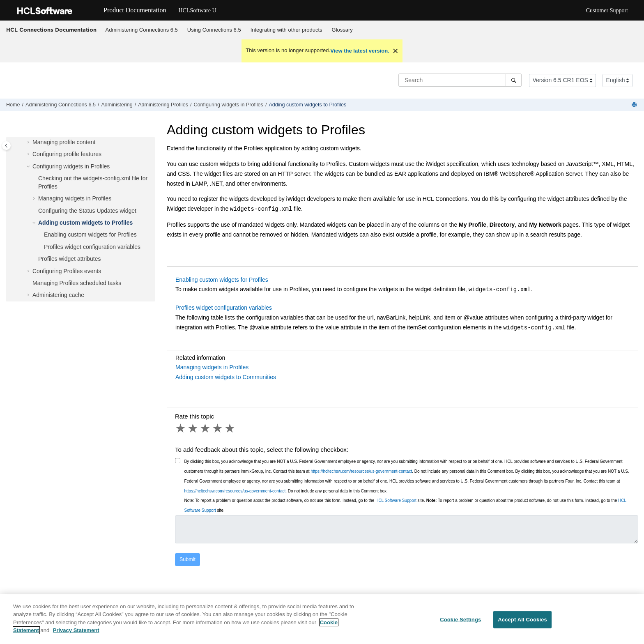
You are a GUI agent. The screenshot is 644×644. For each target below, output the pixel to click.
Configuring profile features (67, 154)
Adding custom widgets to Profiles (307, 105)
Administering (117, 105)
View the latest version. (360, 51)
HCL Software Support (396, 500)
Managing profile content (64, 142)
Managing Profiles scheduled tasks (77, 283)
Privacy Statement (76, 635)
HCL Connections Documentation (51, 30)
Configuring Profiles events (67, 271)
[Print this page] (635, 105)
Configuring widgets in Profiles (229, 105)
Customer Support (607, 10)
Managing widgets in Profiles (75, 198)
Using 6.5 (214, 30)
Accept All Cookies (522, 624)
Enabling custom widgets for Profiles (90, 235)
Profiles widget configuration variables (92, 247)
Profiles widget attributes (70, 259)
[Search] (514, 80)
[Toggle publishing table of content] (6, 146)
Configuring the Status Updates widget (87, 211)
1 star (181, 428)
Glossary (342, 30)
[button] (29, 143)
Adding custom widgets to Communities (226, 377)
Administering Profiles (163, 105)
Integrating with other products (286, 30)
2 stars (193, 428)
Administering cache (58, 295)
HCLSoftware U (197, 10)
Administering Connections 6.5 (142, 30)
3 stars (206, 428)
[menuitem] (141, 30)
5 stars (230, 428)
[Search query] (460, 80)
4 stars (218, 428)
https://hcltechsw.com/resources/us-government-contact (361, 471)
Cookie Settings (460, 624)
